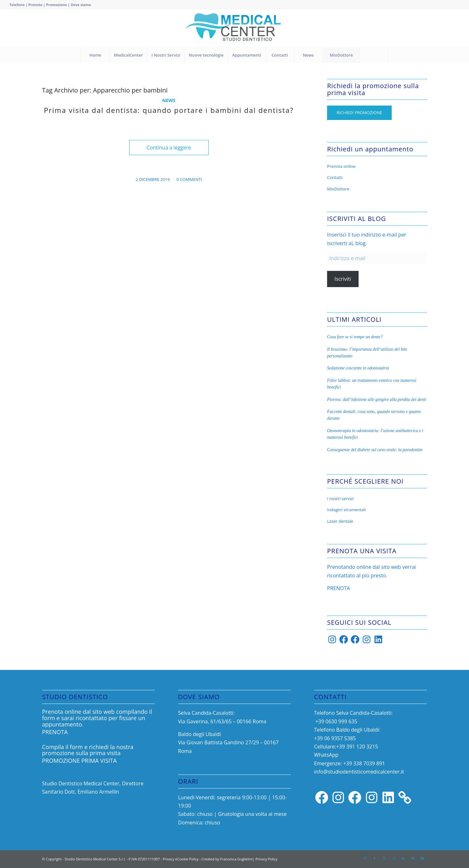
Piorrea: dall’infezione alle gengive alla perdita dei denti (377, 400)
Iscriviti (343, 279)
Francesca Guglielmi (236, 859)
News (169, 100)
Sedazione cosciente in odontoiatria (358, 368)
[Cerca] (374, 55)
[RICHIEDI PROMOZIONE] (359, 113)
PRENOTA (339, 588)
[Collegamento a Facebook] (365, 858)
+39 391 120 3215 (357, 747)
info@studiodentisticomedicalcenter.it (359, 772)
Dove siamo (81, 5)
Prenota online (341, 166)
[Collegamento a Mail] (413, 858)
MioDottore (338, 189)
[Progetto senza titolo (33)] (235, 28)
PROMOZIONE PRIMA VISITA (79, 761)
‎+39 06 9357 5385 (335, 738)
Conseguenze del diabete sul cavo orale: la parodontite (375, 450)
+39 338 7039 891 (364, 763)
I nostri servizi (340, 499)
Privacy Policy (266, 859)
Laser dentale (340, 521)
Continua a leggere (169, 148)
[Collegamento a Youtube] (422, 858)
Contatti (335, 177)
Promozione (57, 5)
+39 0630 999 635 (336, 721)
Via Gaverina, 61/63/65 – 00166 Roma (222, 721)
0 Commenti (189, 179)
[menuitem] (95, 55)
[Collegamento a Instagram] (384, 858)
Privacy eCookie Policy (181, 859)
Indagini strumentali (346, 510)
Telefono (17, 5)
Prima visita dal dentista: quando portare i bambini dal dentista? (169, 110)
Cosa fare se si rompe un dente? (355, 337)
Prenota (35, 5)
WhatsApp (326, 755)
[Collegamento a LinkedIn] (403, 858)
